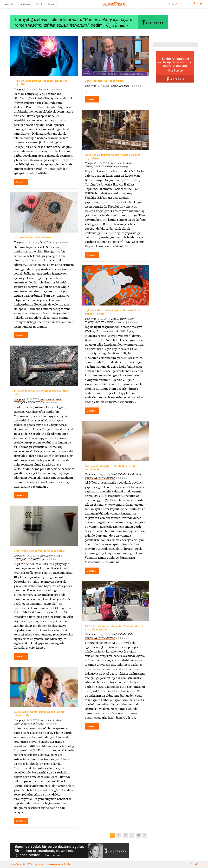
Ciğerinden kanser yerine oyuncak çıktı (39, 551)
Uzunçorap (19, 89)
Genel (42, 242)
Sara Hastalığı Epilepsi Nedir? (105, 81)
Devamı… (21, 182)
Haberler (51, 399)
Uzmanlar (25, 4)
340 (138, 835)
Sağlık (39, 4)
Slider (59, 399)
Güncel (51, 4)
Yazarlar (10, 4)
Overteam (54, 864)
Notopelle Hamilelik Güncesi (32, 237)
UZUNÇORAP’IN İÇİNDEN (29, 402)
